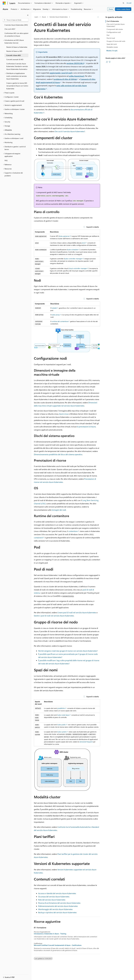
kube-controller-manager (73, 259)
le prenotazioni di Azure (86, 427)
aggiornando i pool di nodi (61, 73)
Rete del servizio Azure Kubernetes (52, 900)
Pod (108, 35)
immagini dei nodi (59, 510)
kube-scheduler (73, 250)
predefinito (61, 708)
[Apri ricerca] (123, 3)
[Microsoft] (4, 3)
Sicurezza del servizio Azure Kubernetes (54, 897)
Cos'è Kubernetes (113, 21)
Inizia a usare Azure (123, 9)
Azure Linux (64, 414)
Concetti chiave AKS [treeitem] (14, 55)
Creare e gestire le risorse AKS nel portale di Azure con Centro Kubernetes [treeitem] (17, 86)
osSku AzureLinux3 (77, 76)
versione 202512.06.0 (75, 63)
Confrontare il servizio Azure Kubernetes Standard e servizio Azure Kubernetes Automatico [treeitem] (17, 66)
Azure (44, 17)
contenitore (73, 531)
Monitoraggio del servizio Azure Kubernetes (55, 909)
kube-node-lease (63, 715)
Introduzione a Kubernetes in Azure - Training (50, 934)
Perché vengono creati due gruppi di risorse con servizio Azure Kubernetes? (68, 651)
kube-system (62, 732)
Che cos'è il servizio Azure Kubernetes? (70, 131)
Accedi (129, 3)
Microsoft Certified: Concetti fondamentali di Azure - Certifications (58, 945)
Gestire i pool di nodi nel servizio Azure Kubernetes (54, 616)
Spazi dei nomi (112, 44)
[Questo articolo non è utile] (110, 62)
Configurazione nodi (114, 32)
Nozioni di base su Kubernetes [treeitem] (17, 47)
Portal (111, 9)
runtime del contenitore (60, 321)
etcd (84, 243)
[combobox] (16, 20)
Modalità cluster (112, 47)
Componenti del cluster (115, 29)
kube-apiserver (64, 236)
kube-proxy (56, 315)
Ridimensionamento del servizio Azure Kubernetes (58, 906)
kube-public (62, 725)
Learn (36, 17)
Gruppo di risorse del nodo (116, 41)
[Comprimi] (28, 15)
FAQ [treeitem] (6, 160)
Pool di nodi (111, 38)
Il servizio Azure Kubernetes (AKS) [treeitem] (16, 25)
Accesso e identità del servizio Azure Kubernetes (57, 893)
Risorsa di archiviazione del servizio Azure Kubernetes (59, 903)
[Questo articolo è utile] (107, 62)
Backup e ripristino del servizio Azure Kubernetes (57, 912)
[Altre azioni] (98, 17)
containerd (38, 538)
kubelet (54, 308)
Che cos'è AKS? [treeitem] (10, 29)
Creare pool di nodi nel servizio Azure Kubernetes (77, 612)
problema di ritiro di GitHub (65, 79)
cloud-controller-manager (78, 268)
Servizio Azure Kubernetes (59, 17)
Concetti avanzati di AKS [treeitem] (15, 59)
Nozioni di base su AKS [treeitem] (14, 51)
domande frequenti (86, 742)
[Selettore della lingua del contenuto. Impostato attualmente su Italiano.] (8, 976)
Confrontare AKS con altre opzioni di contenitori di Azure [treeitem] (16, 35)
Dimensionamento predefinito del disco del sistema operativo (58, 454)
